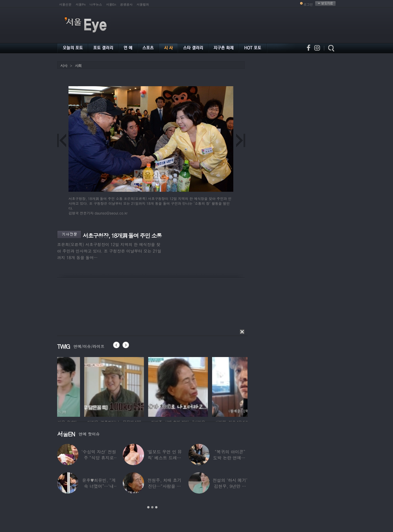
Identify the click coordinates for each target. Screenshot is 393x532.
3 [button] (156, 507)
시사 (64, 66)
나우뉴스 (96, 4)
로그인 (308, 4)
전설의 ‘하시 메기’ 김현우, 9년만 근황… (230, 486)
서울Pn (81, 4)
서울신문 (65, 4)
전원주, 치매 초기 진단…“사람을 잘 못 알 (164, 486)
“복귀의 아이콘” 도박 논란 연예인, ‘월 (230, 458)
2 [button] (152, 507)
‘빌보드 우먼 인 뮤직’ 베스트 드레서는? (164, 458)
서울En (111, 4)
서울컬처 (143, 4)
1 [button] (148, 507)
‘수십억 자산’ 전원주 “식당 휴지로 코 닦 (99, 458)
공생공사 (126, 4)
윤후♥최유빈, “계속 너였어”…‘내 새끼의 (99, 486)
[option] (87, 386)
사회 (78, 66)
